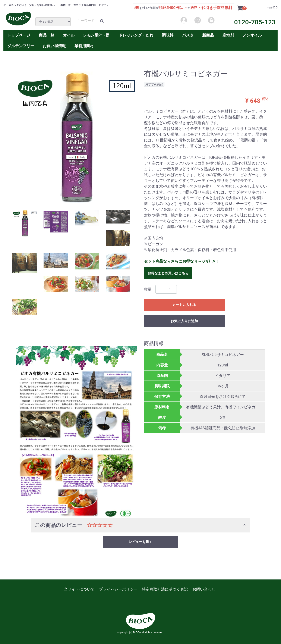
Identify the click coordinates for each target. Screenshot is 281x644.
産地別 (228, 35)
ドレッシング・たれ (136, 35)
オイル (69, 35)
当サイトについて (79, 589)
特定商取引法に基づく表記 (165, 589)
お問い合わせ (204, 589)
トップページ (19, 35)
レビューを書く (140, 542)
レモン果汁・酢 (97, 35)
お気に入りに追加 (184, 321)
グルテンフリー (21, 46)
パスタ (188, 35)
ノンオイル (252, 35)
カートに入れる (184, 305)
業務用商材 (84, 46)
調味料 (168, 35)
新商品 (208, 35)
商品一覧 (47, 35)
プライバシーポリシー (118, 589)
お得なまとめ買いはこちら (168, 273)
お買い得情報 (54, 46)
